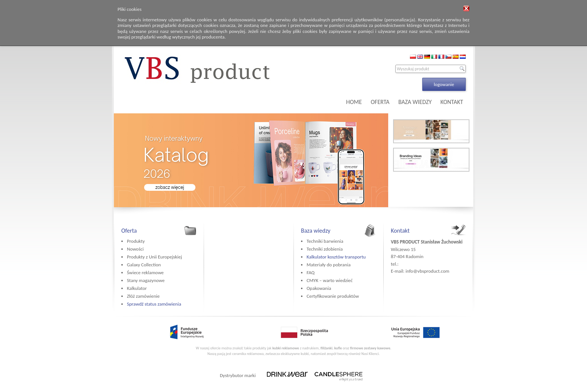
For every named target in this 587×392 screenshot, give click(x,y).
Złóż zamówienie (143, 296)
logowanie (444, 84)
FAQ (311, 272)
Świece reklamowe (145, 272)
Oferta (129, 231)
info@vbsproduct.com (427, 271)
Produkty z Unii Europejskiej (154, 257)
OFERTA (380, 102)
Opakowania (319, 288)
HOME (354, 102)
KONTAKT (452, 102)
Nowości (135, 249)
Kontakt (400, 231)
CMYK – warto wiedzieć (330, 280)
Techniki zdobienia (325, 249)
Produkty (136, 241)
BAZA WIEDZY (415, 102)
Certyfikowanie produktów (333, 296)
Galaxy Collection (144, 265)
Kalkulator (137, 288)
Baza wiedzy (316, 231)
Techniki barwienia (325, 241)
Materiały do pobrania (329, 265)
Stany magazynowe (146, 280)
